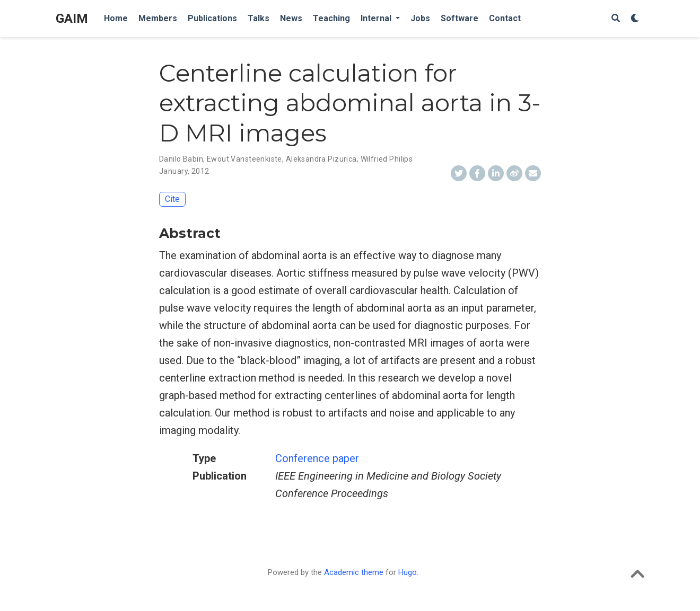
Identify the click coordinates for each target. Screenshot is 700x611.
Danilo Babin (181, 159)
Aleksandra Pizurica (321, 159)
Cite (172, 199)
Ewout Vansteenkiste (244, 159)
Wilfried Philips (387, 159)
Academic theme (354, 572)
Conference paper (317, 458)
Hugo (408, 572)
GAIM (72, 19)
